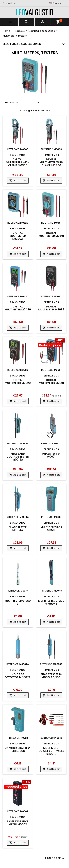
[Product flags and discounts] (51, 343)
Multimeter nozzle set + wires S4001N (51, 751)
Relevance (22, 103)
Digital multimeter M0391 (51, 234)
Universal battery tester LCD (18, 749)
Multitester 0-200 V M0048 (51, 602)
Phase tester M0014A (18, 529)
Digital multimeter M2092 (51, 308)
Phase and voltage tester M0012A (18, 457)
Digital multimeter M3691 (51, 381)
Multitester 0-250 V (18, 602)
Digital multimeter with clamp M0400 (51, 162)
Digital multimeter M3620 (18, 381)
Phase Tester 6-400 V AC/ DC (51, 676)
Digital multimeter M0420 (18, 308)
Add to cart (18, 180)
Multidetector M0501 (51, 529)
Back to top (55, 858)
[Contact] (10, 3)
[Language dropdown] (57, 3)
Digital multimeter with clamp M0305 (18, 162)
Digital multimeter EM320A (18, 236)
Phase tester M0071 (51, 455)
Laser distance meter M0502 (18, 823)
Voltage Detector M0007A (18, 676)
